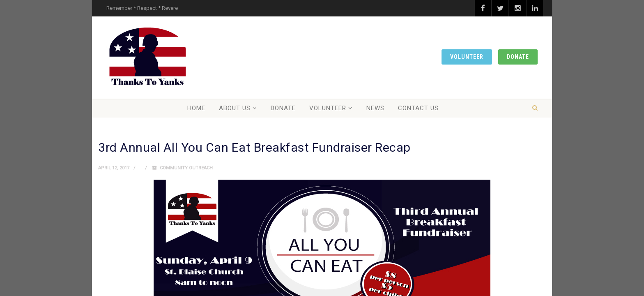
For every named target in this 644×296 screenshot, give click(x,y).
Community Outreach (186, 168)
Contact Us (418, 108)
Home (196, 108)
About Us (235, 108)
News (375, 108)
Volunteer (467, 57)
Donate (518, 57)
